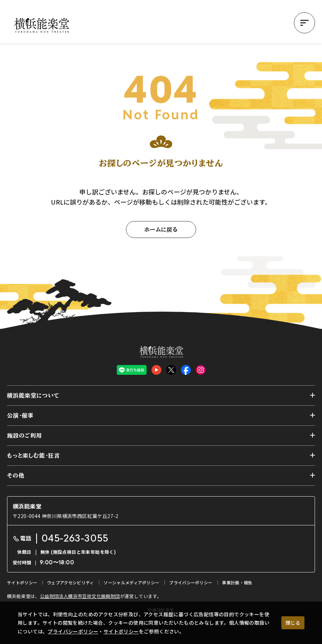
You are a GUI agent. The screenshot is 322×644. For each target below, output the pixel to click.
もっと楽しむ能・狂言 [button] (33, 456)
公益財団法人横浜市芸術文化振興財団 (80, 596)
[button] (304, 23)
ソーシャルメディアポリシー (131, 582)
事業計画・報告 (237, 582)
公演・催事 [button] (20, 416)
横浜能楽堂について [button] (33, 396)
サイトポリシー (121, 631)
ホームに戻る (161, 230)
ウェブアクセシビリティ (70, 582)
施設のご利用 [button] (25, 436)
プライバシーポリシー (73, 631)
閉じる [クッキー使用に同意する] (293, 623)
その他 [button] (16, 476)
